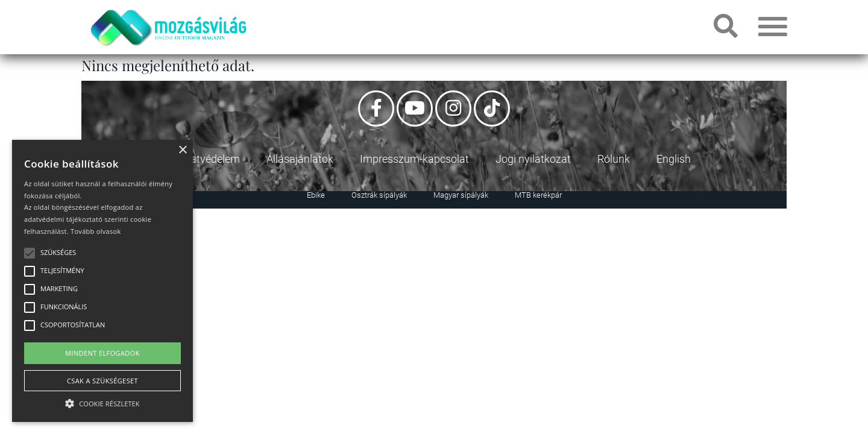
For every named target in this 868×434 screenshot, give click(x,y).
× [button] (182, 150)
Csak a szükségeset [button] (102, 381)
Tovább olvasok (96, 231)
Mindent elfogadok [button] (102, 353)
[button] (102, 402)
